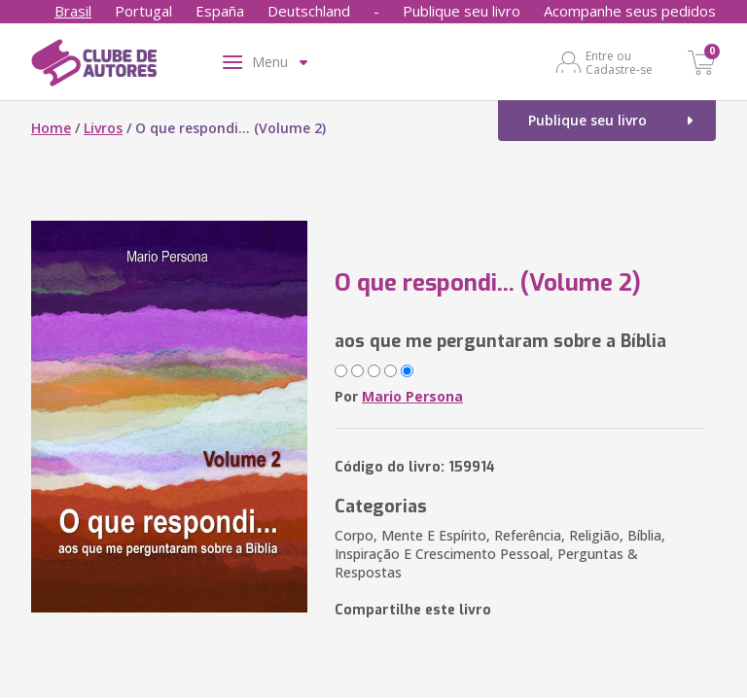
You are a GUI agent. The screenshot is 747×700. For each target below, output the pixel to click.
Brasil (73, 11)
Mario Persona (412, 396)
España (220, 11)
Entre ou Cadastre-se (619, 62)
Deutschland (309, 11)
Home (51, 128)
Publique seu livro (462, 11)
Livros (103, 128)
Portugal (143, 11)
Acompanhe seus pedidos (630, 11)
